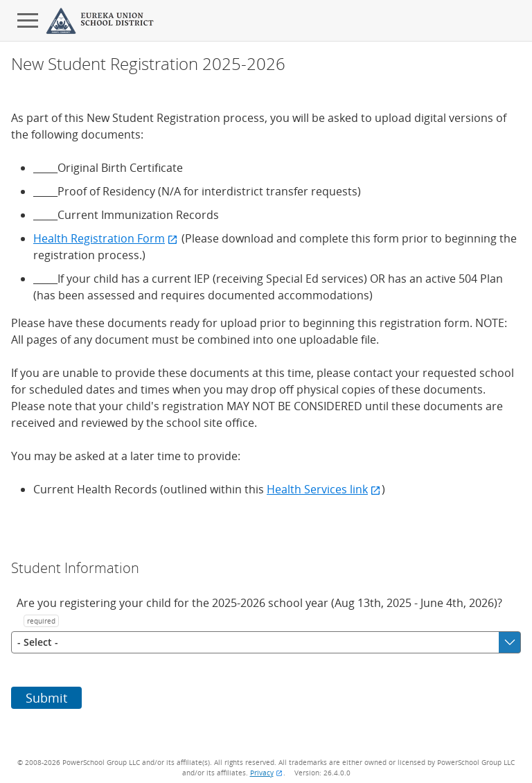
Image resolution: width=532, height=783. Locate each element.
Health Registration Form (106, 238)
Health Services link (324, 489)
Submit (46, 698)
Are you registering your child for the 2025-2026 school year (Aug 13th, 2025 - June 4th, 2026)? (259, 611)
